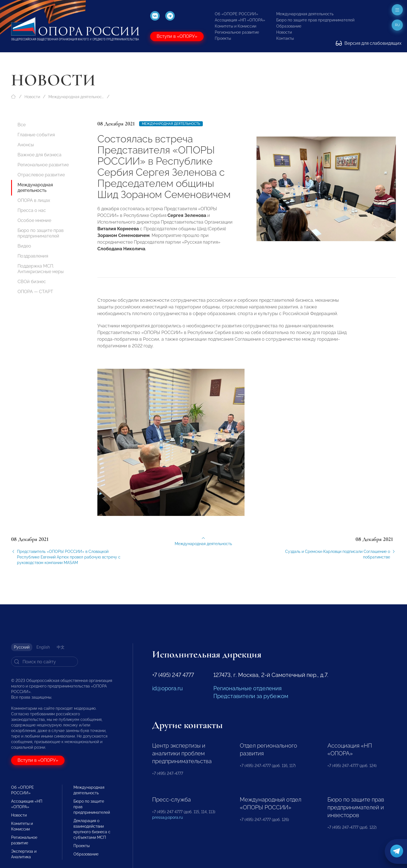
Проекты (223, 38)
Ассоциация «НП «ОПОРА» (240, 20)
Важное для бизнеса (40, 155)
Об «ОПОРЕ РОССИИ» (236, 14)
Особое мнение (34, 220)
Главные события (36, 135)
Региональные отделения (247, 688)
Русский (22, 647)
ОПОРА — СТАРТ (35, 292)
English (43, 647)
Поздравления (33, 256)
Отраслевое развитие (41, 175)
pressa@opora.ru (167, 817)
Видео (24, 246)
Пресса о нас (32, 210)
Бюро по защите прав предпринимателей (315, 20)
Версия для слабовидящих (369, 43)
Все (22, 125)
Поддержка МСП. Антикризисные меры (41, 269)
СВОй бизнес (32, 282)
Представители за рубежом (251, 696)
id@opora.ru (167, 688)
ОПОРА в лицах (34, 200)
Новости (284, 32)
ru (397, 25)
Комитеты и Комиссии (235, 26)
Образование (289, 26)
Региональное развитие (237, 32)
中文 (61, 647)
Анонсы (26, 145)
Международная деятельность (305, 14)
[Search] (45, 662)
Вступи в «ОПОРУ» (177, 36)
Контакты (285, 38)
